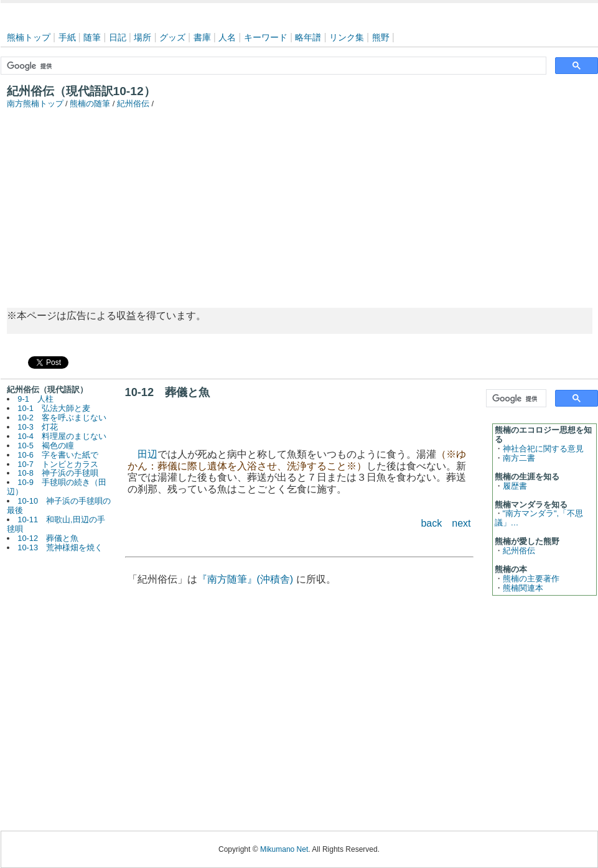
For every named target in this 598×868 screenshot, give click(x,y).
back (431, 523)
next (461, 523)
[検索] (272, 66)
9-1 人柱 (35, 399)
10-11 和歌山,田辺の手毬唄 (56, 524)
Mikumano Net (284, 849)
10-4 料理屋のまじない (62, 436)
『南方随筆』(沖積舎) (245, 579)
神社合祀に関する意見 (543, 449)
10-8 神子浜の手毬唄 (58, 473)
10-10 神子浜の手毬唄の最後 (59, 506)
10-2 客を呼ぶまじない (62, 418)
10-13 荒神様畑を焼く (60, 547)
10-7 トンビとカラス (58, 464)
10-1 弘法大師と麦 (54, 408)
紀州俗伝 (133, 104)
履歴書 (515, 486)
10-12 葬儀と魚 (48, 538)
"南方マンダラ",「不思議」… (539, 518)
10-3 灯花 (38, 427)
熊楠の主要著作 (531, 579)
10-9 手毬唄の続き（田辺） (57, 487)
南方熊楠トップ (35, 104)
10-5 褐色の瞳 (46, 446)
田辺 (147, 454)
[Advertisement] (299, 202)
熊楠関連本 (523, 588)
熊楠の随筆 (90, 104)
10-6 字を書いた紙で (58, 455)
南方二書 (519, 458)
